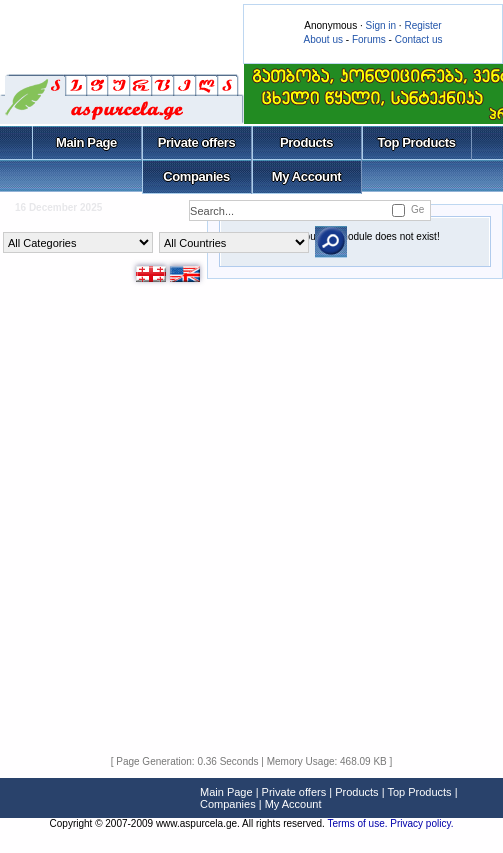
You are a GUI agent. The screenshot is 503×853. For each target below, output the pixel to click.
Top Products (416, 142)
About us (323, 39)
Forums (369, 39)
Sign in (380, 25)
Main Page (86, 142)
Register (422, 25)
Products (306, 142)
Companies (196, 176)
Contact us (419, 39)
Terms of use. (358, 823)
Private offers (197, 142)
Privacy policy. (421, 823)
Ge (417, 209)
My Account (306, 176)
